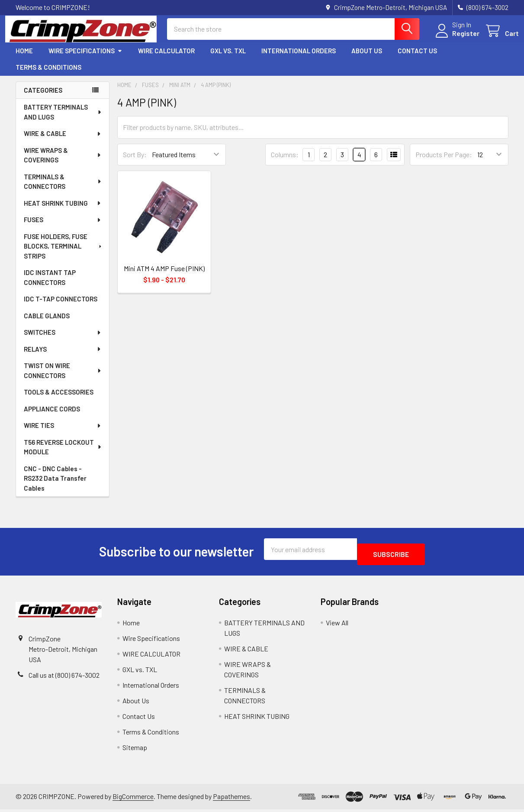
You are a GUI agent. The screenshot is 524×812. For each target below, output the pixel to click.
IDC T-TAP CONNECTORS (61, 307)
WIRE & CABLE (63, 141)
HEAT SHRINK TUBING (63, 211)
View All (337, 625)
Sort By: (135, 162)
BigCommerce (133, 799)
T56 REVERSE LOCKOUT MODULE (63, 455)
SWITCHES (63, 340)
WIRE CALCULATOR (166, 58)
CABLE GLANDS (47, 324)
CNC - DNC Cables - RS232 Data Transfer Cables (55, 486)
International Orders (299, 58)
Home (24, 58)
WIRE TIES (63, 433)
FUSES (63, 227)
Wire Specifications (85, 58)
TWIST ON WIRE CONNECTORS (63, 378)
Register (455, 38)
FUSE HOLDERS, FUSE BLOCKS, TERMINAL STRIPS (63, 254)
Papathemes (231, 799)
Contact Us (417, 58)
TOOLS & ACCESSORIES (59, 400)
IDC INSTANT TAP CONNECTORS (50, 285)
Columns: (285, 162)
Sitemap (135, 750)
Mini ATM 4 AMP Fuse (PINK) (164, 276)
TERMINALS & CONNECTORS (63, 189)
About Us (367, 58)
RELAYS (63, 357)
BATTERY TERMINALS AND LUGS (63, 120)
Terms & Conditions (48, 75)
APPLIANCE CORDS (52, 417)
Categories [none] (43, 98)
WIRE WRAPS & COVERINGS (63, 163)
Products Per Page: (444, 162)
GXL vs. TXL (228, 58)
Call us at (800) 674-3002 (64, 678)
